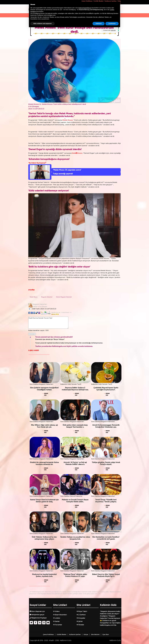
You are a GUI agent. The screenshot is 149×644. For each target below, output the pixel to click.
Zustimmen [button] (112, 24)
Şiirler (81, 621)
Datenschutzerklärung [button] (85, 8)
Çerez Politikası (48, 634)
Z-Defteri (82, 615)
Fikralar (81, 625)
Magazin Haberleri (47, 297)
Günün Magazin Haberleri (64, 297)
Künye (86, 634)
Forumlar (58, 625)
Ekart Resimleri (61, 615)
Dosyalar (82, 618)
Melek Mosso (34, 297)
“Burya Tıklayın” (59, 340)
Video (57, 611)
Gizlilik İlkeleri (62, 634)
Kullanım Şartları (75, 634)
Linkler (58, 618)
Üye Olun (106, 634)
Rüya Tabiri (83, 611)
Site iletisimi (95, 634)
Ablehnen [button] (99, 24)
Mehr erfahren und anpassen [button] (43, 24)
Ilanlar (57, 621)
